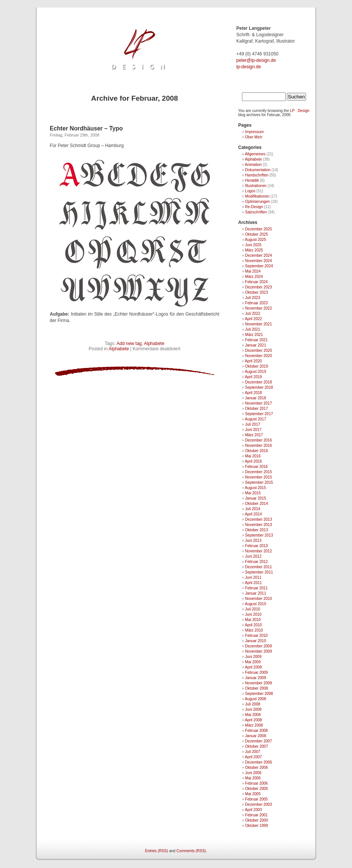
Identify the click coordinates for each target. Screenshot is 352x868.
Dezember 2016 (258, 440)
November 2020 (258, 356)
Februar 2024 (256, 282)
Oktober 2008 (256, 688)
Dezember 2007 (258, 741)
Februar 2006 (256, 783)
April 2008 (253, 720)
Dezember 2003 (258, 804)
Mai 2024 (253, 271)
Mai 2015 (253, 493)
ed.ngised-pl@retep (256, 60)
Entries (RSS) (157, 851)
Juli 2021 (253, 329)
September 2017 (259, 414)
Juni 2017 (253, 430)
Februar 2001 (256, 815)
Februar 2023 (256, 303)
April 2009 (253, 667)
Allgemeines (255, 154)
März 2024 (254, 277)
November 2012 (258, 551)
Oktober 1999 (256, 826)
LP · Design (300, 111)
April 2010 (253, 625)
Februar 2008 (256, 731)
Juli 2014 (253, 509)
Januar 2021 (256, 345)
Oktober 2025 (256, 234)
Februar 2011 (256, 588)
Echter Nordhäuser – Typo (86, 128)
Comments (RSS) (191, 851)
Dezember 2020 (258, 350)
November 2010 (258, 599)
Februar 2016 (256, 467)
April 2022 (253, 319)
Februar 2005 (256, 799)
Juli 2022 (253, 314)
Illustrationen (256, 186)
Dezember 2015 (258, 472)
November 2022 (258, 308)
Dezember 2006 (258, 762)
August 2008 (256, 699)
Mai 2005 (253, 794)
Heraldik (252, 180)
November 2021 (258, 324)
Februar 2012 (256, 562)
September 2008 (259, 694)
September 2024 (259, 266)
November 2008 (258, 683)
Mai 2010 (253, 620)
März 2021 (254, 335)
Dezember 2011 (258, 567)
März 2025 (254, 250)
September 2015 (259, 482)
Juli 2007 (253, 752)
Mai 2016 (253, 456)
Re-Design (254, 207)
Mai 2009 (253, 662)
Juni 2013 (253, 541)
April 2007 (253, 757)
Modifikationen (257, 196)
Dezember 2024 (258, 255)
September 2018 (259, 387)
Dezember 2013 (258, 519)
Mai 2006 (253, 778)
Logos (250, 191)
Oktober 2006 (256, 768)
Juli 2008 (253, 704)
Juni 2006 (253, 773)
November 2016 (258, 446)
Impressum (254, 132)
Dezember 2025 (258, 229)
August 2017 (256, 419)
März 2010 (254, 630)
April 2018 (253, 393)
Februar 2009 (256, 672)
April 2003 (253, 810)
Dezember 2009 (258, 646)
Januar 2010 (256, 641)
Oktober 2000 (256, 820)
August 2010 (256, 604)
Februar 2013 (256, 546)
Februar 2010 (256, 636)
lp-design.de (249, 67)
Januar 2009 (256, 678)
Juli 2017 (253, 424)
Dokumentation (258, 170)
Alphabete (154, 344)
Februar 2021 (256, 340)
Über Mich (254, 137)
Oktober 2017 (256, 409)
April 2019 (253, 377)
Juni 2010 (253, 614)
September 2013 (259, 535)
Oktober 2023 (256, 292)
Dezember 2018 (258, 382)
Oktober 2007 (256, 746)
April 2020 (253, 361)
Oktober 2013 (256, 530)
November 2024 (258, 261)
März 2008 (254, 725)
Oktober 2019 (256, 366)
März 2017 (254, 435)
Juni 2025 (253, 245)
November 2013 (258, 525)
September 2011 (259, 572)
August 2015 (256, 488)
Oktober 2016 (256, 451)
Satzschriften (256, 212)
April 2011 (253, 583)
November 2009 (258, 651)
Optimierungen (257, 202)
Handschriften (257, 175)
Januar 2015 (256, 498)
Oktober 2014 (256, 504)
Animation (253, 165)
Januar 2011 (256, 593)
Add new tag (129, 344)
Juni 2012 (253, 556)
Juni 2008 (253, 709)
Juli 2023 (253, 298)
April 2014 (253, 514)
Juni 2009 (253, 657)
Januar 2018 (256, 398)
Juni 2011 (253, 577)
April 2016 (253, 461)
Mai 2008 (253, 715)
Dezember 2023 (258, 287)
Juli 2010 (253, 609)
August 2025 (256, 240)
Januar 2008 (256, 736)
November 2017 (258, 403)
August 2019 (256, 372)
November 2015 (258, 477)
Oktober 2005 (256, 789)
